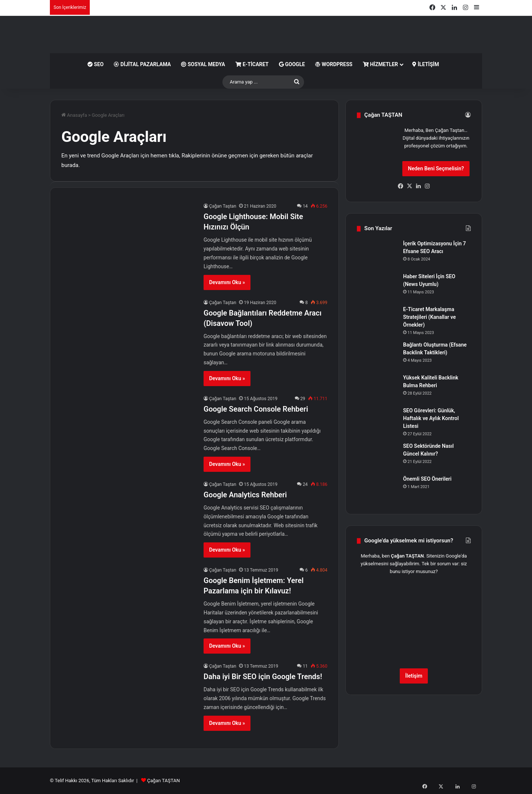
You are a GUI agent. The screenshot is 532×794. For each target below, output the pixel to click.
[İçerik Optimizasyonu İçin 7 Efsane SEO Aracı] (377, 254)
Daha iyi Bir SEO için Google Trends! (263, 677)
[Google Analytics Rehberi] (128, 518)
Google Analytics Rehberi (245, 495)
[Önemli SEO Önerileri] (377, 489)
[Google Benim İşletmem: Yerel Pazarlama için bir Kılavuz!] (128, 604)
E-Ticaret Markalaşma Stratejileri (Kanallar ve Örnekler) (429, 317)
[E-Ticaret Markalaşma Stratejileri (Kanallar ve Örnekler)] (377, 319)
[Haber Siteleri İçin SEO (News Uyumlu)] (377, 287)
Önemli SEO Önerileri (427, 479)
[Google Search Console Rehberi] (128, 432)
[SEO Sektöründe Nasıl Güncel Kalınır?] (377, 456)
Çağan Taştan (223, 206)
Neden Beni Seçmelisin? (436, 168)
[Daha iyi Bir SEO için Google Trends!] (128, 700)
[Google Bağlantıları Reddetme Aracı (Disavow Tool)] (128, 336)
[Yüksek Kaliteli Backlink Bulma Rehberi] (377, 388)
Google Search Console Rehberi (256, 409)
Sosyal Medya (203, 64)
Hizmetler (380, 64)
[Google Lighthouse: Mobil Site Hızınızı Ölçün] (128, 240)
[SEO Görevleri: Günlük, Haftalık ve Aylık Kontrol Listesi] (377, 421)
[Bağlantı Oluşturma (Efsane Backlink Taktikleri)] (377, 355)
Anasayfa (74, 115)
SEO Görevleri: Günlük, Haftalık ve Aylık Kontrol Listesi (431, 418)
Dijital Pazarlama (142, 64)
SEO (96, 64)
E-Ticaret (252, 64)
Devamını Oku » (227, 282)
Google (292, 64)
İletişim (426, 64)
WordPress (334, 64)
